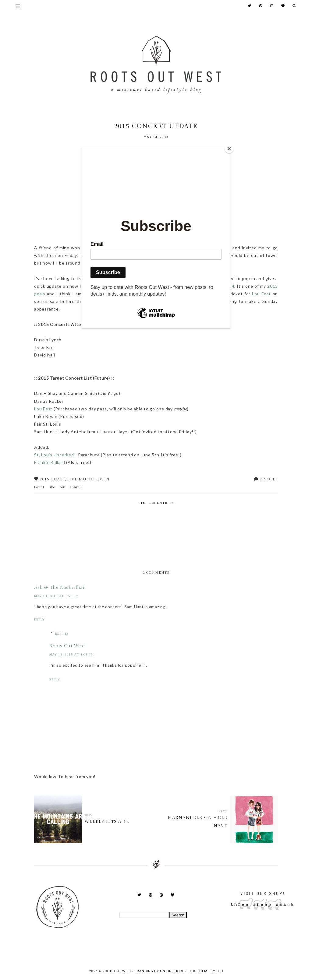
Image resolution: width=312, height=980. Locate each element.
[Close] (229, 149)
